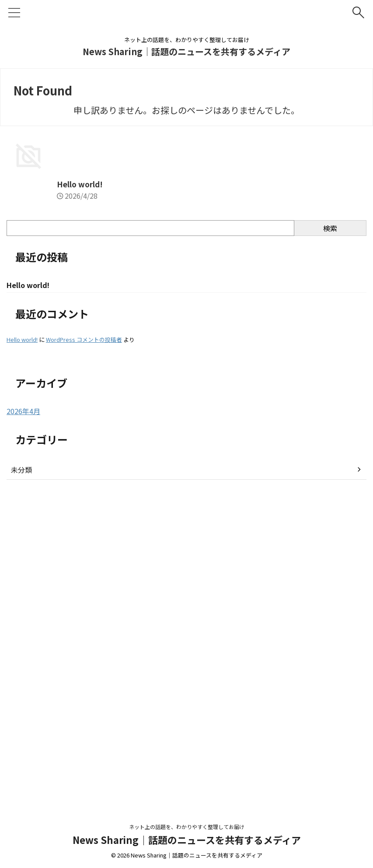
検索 (330, 545)
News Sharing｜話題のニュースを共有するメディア (186, 51)
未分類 (21, 787)
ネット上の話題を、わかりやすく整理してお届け (187, 836)
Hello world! (31, 500)
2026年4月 (23, 728)
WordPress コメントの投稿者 (84, 657)
